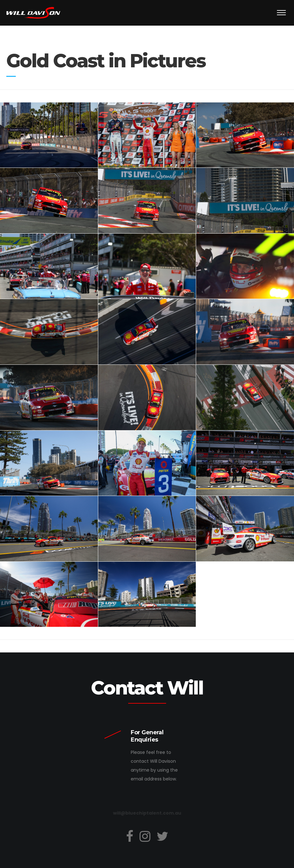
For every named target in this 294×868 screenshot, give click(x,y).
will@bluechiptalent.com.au (147, 813)
